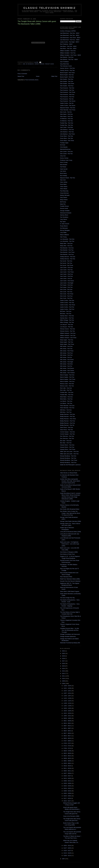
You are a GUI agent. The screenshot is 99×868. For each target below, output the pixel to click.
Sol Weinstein (64, 228)
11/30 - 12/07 (67, 696)
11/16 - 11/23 (67, 701)
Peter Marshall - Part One (67, 406)
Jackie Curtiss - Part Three (68, 305)
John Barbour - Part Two (67, 132)
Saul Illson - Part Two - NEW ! (68, 48)
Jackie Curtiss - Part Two (67, 303)
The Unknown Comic (66, 66)
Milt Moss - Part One (66, 410)
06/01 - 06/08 (67, 761)
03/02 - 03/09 (67, 793)
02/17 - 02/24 (67, 798)
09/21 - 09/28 (67, 721)
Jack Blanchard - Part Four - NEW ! (70, 40)
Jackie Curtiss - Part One (67, 300)
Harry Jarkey (64, 182)
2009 (64, 681)
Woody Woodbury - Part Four (68, 463)
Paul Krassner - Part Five (67, 97)
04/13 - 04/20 (67, 778)
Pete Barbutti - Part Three (67, 252)
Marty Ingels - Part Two (67, 342)
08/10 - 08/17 (67, 736)
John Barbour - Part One (67, 130)
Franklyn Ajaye (64, 143)
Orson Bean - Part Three (67, 141)
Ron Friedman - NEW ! (66, 44)
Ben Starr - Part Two (66, 443)
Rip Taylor (63, 222)
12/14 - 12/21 (67, 691)
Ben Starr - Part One (66, 441)
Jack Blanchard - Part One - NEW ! (70, 33)
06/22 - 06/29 (67, 753)
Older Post (54, 76)
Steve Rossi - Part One (67, 427)
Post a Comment (22, 74)
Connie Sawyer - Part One (67, 432)
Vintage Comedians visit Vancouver (70, 634)
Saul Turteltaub (64, 62)
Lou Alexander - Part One (67, 239)
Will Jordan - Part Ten (66, 366)
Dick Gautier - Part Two (67, 81)
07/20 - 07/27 (67, 743)
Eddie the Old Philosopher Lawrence (70, 465)
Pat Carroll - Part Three (67, 265)
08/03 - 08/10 (67, 738)
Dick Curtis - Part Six (66, 112)
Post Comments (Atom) (32, 80)
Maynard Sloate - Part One (68, 108)
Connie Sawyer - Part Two (67, 434)
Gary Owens (64, 197)
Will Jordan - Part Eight (67, 362)
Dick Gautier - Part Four (67, 86)
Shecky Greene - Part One (68, 329)
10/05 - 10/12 (67, 716)
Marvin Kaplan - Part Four (67, 381)
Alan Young (63, 237)
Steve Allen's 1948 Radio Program (70, 591)
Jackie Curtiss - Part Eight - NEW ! (70, 42)
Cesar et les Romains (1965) (71, 816)
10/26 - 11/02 (67, 708)
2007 (64, 859)
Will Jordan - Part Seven (67, 360)
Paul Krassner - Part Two (67, 90)
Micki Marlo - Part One (66, 397)
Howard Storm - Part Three (68, 449)
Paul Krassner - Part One (67, 88)
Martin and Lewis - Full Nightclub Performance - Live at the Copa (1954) (70, 544)
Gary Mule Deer (65, 64)
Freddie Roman (64, 206)
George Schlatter (65, 211)
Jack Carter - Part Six (66, 279)
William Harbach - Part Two (68, 336)
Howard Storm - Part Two (67, 447)
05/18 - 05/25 (67, 766)
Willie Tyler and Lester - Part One (69, 452)
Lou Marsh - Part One (66, 401)
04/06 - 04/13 (67, 781)
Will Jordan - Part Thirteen (67, 373)
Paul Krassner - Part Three (68, 92)
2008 (64, 683)
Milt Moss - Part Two (66, 412)
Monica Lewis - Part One (67, 384)
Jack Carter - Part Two (66, 270)
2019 (64, 656)
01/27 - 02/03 (67, 848)
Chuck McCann (64, 193)
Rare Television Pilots (66, 577)
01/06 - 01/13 (67, 856)
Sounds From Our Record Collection (70, 581)
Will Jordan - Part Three (67, 351)
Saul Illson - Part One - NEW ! (68, 46)
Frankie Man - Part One (67, 392)
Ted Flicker (63, 167)
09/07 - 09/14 (67, 726)
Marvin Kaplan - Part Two (67, 377)
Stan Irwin (63, 180)
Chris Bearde (64, 147)
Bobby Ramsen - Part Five (67, 423)
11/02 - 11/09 (67, 706)
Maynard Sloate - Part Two (68, 178)
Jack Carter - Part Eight (67, 283)
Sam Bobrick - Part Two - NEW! (69, 59)
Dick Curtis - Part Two (66, 292)
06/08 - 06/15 (67, 758)
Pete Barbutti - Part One (67, 248)
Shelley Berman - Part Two (68, 259)
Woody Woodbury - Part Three (69, 460)
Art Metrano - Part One (67, 119)
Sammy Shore (64, 215)
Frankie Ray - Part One (67, 123)
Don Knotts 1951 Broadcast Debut (70, 509)
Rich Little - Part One (66, 388)
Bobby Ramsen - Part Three (68, 419)
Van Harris (63, 171)
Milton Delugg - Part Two (67, 322)
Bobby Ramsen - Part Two (67, 416)
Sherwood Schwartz (66, 213)
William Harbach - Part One (68, 333)
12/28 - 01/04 (67, 686)
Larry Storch (64, 219)
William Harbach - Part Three (68, 338)
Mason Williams (65, 235)
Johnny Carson (39, 64)
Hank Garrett (64, 169)
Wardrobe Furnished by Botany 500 (70, 643)
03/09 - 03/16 (67, 791)
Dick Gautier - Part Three (67, 84)
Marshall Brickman (65, 149)
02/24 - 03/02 (67, 796)
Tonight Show (49, 64)
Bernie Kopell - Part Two (67, 75)
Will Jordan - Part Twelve (67, 371)
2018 (64, 658)
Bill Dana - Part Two (66, 314)
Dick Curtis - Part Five (66, 298)
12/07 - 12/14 (67, 693)
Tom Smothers (64, 217)
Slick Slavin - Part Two (66, 116)
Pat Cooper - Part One (66, 285)
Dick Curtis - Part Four (66, 296)
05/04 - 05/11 (67, 771)
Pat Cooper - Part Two (66, 287)
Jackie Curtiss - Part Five (67, 307)
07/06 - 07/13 (67, 748)
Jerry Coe (63, 156)
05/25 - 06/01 (67, 763)
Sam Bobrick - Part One (67, 57)
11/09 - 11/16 (67, 703)
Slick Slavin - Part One (66, 114)
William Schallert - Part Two (68, 53)
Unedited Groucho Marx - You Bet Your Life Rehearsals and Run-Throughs (70, 630)
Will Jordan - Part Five (66, 355)
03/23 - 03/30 (67, 786)
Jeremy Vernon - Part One (67, 68)
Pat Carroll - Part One (66, 261)
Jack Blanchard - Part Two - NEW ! (70, 35)
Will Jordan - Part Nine (66, 364)
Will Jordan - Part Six (66, 357)
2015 (64, 666)
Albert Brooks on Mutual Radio (69, 473)
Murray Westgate (65, 230)
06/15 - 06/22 (67, 756)
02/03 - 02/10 (67, 846)
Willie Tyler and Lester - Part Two (69, 454)
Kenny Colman (64, 158)
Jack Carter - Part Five (66, 276)
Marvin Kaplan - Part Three (68, 379)
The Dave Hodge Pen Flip (67, 598)
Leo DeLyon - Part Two (67, 327)
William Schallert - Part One (68, 51)
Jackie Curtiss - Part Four (67, 309)
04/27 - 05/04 (67, 773)
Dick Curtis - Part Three (67, 294)
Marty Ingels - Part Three (67, 344)
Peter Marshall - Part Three (68, 110)
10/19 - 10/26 (67, 711)
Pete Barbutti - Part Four (67, 254)
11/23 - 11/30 (67, 698)
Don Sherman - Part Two (67, 438)
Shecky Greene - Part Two (67, 331)
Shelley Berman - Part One (68, 257)
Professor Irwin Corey (66, 160)
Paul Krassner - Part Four (67, 95)
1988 (24, 64)
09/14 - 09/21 (67, 723)
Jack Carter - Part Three (67, 272)
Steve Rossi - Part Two (67, 430)
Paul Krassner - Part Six (67, 99)
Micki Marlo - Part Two (66, 399)
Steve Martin (64, 189)
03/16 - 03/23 (67, 788)
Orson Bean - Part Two (67, 138)
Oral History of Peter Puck (67, 554)
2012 (64, 673)
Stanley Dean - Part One (67, 316)
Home (38, 76)
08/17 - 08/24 (67, 733)
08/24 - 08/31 (67, 731)
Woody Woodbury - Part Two (68, 458)
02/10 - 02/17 (67, 801)
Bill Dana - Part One (66, 311)
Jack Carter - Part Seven (67, 281)
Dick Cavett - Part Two (66, 154)
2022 (64, 651)
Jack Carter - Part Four (67, 274)
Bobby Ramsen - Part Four (68, 421)
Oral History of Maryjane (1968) (69, 552)
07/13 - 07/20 (67, 746)
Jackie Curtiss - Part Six (67, 103)
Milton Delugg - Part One (67, 320)
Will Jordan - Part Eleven (67, 368)
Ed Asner (63, 145)
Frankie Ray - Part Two (67, 125)
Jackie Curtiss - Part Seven (68, 105)
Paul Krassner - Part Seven (68, 101)
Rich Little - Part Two (66, 390)
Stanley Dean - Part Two (67, 318)
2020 (64, 653)
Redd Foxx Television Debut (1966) (70, 579)
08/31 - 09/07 (67, 728)
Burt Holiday (64, 176)
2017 (64, 661)
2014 (64, 668)
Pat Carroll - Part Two (66, 263)
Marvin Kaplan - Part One (67, 375)
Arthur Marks (64, 187)
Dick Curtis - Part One (66, 289)
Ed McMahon (30, 64)
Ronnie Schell (64, 208)
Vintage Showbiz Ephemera (68, 636)
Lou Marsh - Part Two (66, 403)
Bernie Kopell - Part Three (67, 73)
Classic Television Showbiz (50, 8)
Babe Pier (63, 204)
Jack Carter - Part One (66, 268)
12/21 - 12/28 (67, 688)
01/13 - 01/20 (67, 853)
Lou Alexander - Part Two (67, 241)
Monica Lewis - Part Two (67, 386)
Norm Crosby (64, 162)
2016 (64, 663)
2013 (64, 671)
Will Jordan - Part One (66, 346)
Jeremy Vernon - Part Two (67, 70)
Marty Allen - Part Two (66, 246)
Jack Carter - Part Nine (67, 127)
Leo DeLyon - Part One (67, 325)
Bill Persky (63, 202)
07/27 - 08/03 (67, 741)
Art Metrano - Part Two (66, 121)
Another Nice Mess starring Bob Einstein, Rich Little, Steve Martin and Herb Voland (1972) (70, 481)
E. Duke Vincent (65, 224)
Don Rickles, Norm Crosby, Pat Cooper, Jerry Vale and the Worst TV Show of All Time (70, 513)
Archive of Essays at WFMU (68, 31)
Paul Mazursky (64, 191)
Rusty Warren (64, 226)
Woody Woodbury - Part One (68, 456)
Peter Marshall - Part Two (67, 408)
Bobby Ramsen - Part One (67, 414)
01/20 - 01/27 (67, 851)
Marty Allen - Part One (66, 243)
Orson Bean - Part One (67, 136)
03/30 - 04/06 (67, 783)
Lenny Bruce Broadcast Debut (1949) (71, 532)
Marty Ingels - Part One (67, 340)
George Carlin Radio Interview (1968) (71, 521)
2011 (64, 676)
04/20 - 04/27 (67, 776)
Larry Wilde (63, 232)
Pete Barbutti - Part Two (67, 250)
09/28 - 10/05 (67, 718)
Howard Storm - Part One (67, 445)
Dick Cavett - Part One (66, 152)
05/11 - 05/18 (67, 768)
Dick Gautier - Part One (67, 79)
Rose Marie (63, 184)
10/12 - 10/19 (67, 713)
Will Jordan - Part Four (66, 353)
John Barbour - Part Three (67, 134)
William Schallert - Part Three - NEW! (70, 55)
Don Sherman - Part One (67, 436)
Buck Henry (63, 173)
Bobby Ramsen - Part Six (67, 425)
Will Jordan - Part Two (66, 349)
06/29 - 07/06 (67, 751)
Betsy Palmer (64, 200)
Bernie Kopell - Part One (67, 77)
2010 (64, 678)
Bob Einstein (64, 165)
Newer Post (21, 76)
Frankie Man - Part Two (67, 395)
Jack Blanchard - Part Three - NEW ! (70, 38)
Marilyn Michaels (65, 195)
